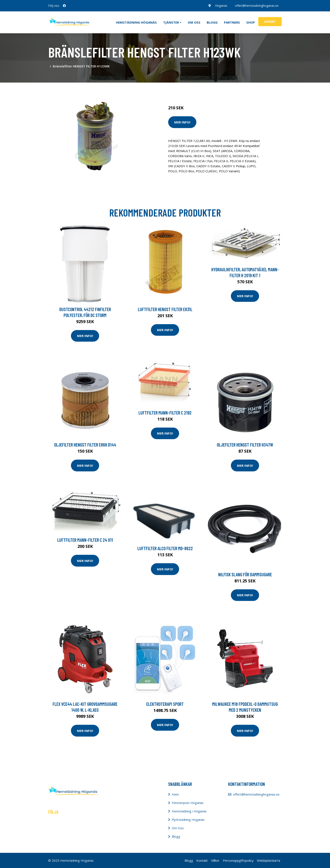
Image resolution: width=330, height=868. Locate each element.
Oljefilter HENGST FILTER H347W (245, 445)
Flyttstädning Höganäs (188, 820)
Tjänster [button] (171, 22)
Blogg (212, 22)
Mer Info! (182, 122)
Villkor (215, 860)
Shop (251, 22)
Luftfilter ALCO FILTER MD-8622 (165, 548)
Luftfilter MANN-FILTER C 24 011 (85, 540)
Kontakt (202, 860)
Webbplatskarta (269, 860)
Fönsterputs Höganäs (188, 803)
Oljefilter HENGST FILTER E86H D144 (85, 445)
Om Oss (178, 828)
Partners (232, 22)
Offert (270, 21)
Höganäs (221, 6)
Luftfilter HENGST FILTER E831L (165, 309)
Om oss (194, 22)
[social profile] (64, 6)
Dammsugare (217, 90)
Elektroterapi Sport (165, 704)
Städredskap (196, 90)
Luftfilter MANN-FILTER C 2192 (165, 413)
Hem (175, 794)
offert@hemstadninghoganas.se (257, 6)
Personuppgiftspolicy (238, 860)
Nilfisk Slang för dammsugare (245, 574)
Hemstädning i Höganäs (189, 811)
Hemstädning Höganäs (136, 22)
